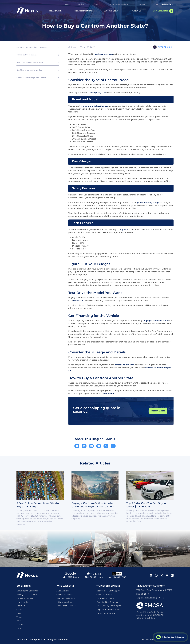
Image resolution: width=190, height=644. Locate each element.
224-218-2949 (164, 4)
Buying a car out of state (156, 321)
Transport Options (84, 11)
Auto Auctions (63, 591)
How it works (56, 11)
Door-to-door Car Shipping (108, 591)
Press (19, 621)
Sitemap (20, 624)
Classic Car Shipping (106, 613)
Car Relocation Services (67, 606)
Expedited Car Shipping (107, 602)
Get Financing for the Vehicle (29, 70)
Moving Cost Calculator (118, 4)
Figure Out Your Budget (27, 55)
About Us (137, 11)
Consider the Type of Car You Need (32, 47)
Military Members (64, 602)
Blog (67, 4)
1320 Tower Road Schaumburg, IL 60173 (154, 590)
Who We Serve (112, 11)
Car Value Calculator (26, 598)
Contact (141, 4)
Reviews (82, 4)
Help (19, 628)
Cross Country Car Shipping (109, 606)
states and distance (125, 365)
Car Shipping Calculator (27, 591)
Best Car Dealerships (66, 598)
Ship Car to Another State (108, 610)
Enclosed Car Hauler (106, 598)
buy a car (124, 229)
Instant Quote (158, 411)
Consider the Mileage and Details (31, 78)
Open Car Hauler (104, 595)
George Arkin (166, 47)
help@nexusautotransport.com (150, 598)
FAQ (97, 4)
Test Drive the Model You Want (30, 62)
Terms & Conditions (150, 639)
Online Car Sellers (64, 595)
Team (19, 617)
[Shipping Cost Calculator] (170, 637)
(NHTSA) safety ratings (148, 203)
